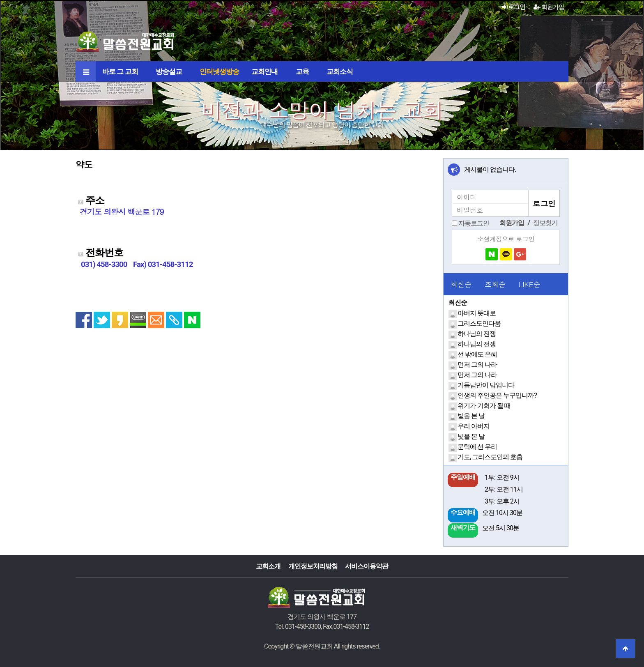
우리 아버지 (474, 426)
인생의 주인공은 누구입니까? (497, 395)
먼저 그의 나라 (477, 365)
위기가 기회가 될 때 (484, 406)
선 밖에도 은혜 (477, 354)
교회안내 (264, 71)
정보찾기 (545, 223)
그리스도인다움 (479, 323)
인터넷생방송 (219, 71)
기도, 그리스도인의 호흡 (490, 457)
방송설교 (169, 71)
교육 (302, 71)
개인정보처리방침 (313, 566)
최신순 (461, 284)
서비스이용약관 (367, 566)
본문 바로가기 (0, 0)
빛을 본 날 (471, 416)
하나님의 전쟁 (477, 334)
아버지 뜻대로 (477, 313)
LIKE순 (529, 284)
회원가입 (549, 7)
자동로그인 (474, 223)
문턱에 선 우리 (477, 447)
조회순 (495, 284)
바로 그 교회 (120, 71)
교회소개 (268, 566)
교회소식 (340, 71)
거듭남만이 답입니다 (486, 385)
